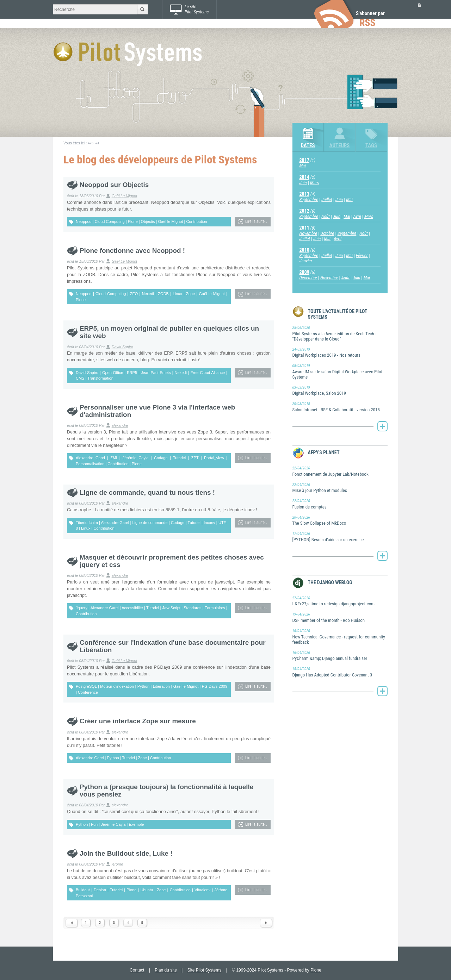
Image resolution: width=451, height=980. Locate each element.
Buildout (83, 890)
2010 (304, 250)
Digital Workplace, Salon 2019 (340, 391)
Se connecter (419, 5)
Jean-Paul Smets (156, 373)
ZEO (134, 294)
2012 (304, 211)
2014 (304, 177)
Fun (94, 824)
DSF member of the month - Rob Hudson (340, 617)
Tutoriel (179, 458)
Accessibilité (132, 608)
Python (143, 686)
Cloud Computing (110, 221)
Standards (192, 608)
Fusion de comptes (340, 504)
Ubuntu (147, 890)
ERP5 (132, 373)
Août (325, 216)
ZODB (163, 294)
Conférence (88, 692)
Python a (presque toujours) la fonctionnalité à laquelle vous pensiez (166, 791)
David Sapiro (122, 347)
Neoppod (84, 221)
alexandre (120, 425)
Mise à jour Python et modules (340, 488)
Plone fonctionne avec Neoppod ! (132, 251)
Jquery (82, 608)
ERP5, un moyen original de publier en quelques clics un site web (169, 332)
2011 (304, 228)
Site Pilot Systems (205, 970)
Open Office (113, 373)
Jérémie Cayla (136, 458)
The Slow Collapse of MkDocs (340, 520)
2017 (304, 160)
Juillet (327, 199)
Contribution (196, 221)
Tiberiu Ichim (87, 523)
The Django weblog (330, 582)
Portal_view (214, 458)
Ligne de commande (150, 523)
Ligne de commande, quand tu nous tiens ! (147, 492)
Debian (100, 890)
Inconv (209, 523)
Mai (303, 166)
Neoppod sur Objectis (114, 185)
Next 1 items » (266, 923)
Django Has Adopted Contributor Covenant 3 (340, 672)
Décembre (308, 278)
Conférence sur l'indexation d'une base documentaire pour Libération (173, 646)
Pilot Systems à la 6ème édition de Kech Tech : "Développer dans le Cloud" (340, 333)
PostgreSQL (86, 686)
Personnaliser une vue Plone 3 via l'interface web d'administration (157, 411)
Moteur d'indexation (117, 686)
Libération (161, 686)
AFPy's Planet (324, 452)
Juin (303, 183)
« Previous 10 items (72, 923)
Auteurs (340, 145)
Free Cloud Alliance (208, 373)
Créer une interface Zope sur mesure (138, 721)
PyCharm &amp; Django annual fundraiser (340, 656)
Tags (371, 145)
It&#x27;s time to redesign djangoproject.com (340, 601)
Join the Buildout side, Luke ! (126, 853)
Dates (308, 145)
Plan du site (166, 970)
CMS (80, 378)
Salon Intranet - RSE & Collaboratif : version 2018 (340, 407)
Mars (314, 183)
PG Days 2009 (215, 686)
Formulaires (215, 608)
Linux (177, 294)
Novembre (308, 233)
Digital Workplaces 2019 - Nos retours (340, 352)
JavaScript (171, 608)
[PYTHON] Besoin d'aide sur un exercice (340, 537)
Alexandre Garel (90, 458)
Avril (357, 216)
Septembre (309, 199)
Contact (137, 970)
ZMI (114, 458)
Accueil (93, 143)
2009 (304, 272)
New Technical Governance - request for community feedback (340, 636)
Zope (190, 294)
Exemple (136, 824)
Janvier (306, 261)
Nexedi (148, 294)
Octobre (327, 233)
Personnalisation (90, 464)
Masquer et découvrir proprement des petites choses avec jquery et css (172, 561)
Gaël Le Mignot (125, 196)
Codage (161, 458)
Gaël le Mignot (170, 221)
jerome (118, 864)
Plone (133, 221)
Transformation (100, 378)
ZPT (195, 458)
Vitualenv (202, 890)
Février (362, 255)
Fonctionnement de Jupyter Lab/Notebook (340, 471)
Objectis (148, 221)
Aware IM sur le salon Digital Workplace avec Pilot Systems (340, 371)
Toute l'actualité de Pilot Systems (338, 314)
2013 (304, 194)
